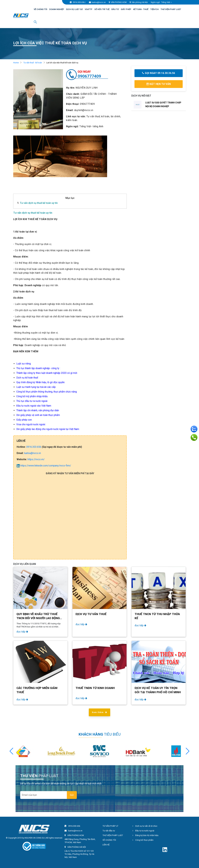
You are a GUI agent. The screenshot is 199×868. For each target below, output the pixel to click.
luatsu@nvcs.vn (99, 2)
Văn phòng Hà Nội (140, 2)
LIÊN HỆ (106, 845)
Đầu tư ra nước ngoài (143, 831)
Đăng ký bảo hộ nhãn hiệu (145, 835)
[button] (188, 751)
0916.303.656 (79, 2)
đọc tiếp (22, 632)
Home (16, 63)
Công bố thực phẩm (143, 840)
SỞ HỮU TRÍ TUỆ (102, 9)
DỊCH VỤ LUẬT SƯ (74, 9)
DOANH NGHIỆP (57, 9)
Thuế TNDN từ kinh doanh (95, 688)
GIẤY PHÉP (126, 9)
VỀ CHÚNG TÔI (40, 9)
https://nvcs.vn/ (36, 459)
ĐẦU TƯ (115, 9)
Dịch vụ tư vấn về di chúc (145, 826)
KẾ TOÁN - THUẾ (141, 9)
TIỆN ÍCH (154, 9)
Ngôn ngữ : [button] (161, 2)
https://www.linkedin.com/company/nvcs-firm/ (44, 466)
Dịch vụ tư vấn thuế (91, 614)
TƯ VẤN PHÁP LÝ (110, 826)
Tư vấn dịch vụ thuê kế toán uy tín (37, 203)
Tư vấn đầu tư (109, 831)
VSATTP (89, 9)
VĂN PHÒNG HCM (119, 2)
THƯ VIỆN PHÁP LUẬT (171, 9)
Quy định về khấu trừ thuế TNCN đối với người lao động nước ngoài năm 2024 (38, 618)
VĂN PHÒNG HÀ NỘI (77, 847)
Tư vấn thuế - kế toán (33, 63)
